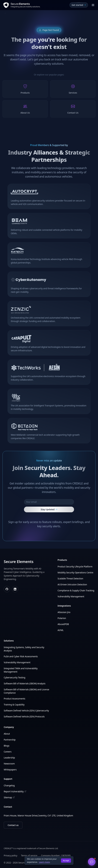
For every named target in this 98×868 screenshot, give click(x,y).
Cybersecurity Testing (14, 677)
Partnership (10, 740)
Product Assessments (14, 699)
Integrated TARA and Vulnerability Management (21, 670)
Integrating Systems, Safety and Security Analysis (24, 649)
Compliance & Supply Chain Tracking (76, 590)
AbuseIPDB (63, 624)
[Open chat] (92, 862)
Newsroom (9, 764)
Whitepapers (10, 770)
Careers (8, 752)
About (7, 734)
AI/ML (61, 630)
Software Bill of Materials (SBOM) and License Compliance (26, 691)
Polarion (62, 618)
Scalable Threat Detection (70, 578)
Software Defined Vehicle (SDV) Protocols (24, 717)
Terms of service (29, 855)
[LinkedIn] (15, 589)
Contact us (13, 825)
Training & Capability (14, 705)
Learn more (44, 862)
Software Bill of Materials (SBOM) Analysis (25, 683)
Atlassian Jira (64, 612)
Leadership (9, 758)
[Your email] (49, 502)
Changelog (9, 785)
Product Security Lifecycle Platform (75, 567)
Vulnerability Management (71, 596)
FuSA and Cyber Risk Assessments (21, 656)
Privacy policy (10, 855)
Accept (66, 860)
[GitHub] (7, 589)
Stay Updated (49, 509)
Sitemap (9, 797)
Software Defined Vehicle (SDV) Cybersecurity (26, 711)
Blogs (7, 746)
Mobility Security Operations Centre (75, 573)
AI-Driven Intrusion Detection (72, 584)
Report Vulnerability (15, 791)
